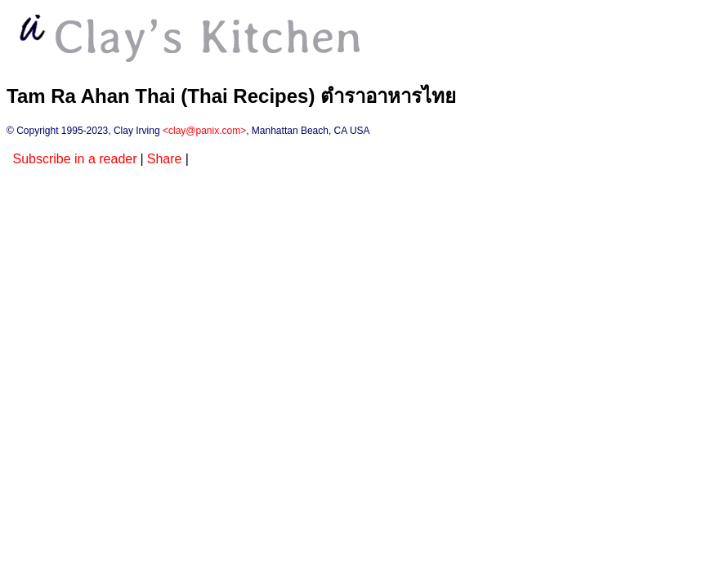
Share (165, 159)
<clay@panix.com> (204, 131)
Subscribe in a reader (74, 159)
